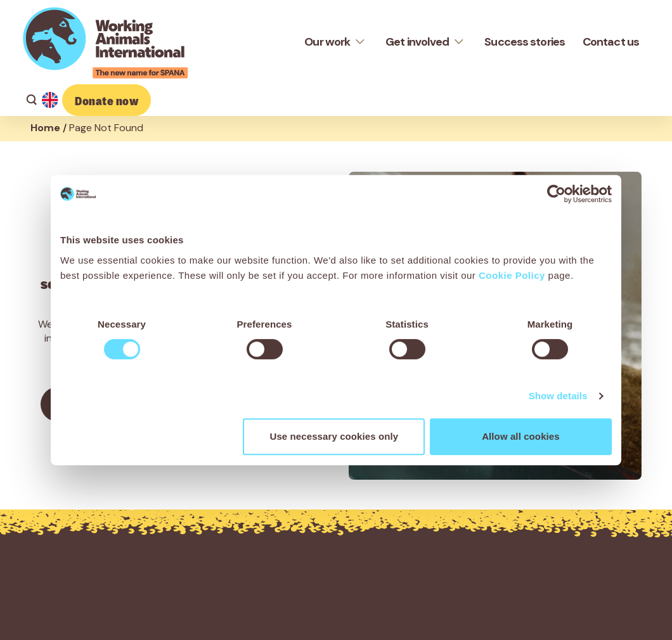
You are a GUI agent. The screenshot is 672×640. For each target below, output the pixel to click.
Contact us (611, 42)
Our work (327, 42)
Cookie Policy (512, 275)
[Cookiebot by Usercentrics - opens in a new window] (556, 194)
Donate (107, 100)
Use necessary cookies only (334, 436)
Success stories (525, 42)
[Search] (29, 100)
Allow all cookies (521, 436)
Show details (558, 396)
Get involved (417, 42)
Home (45, 128)
